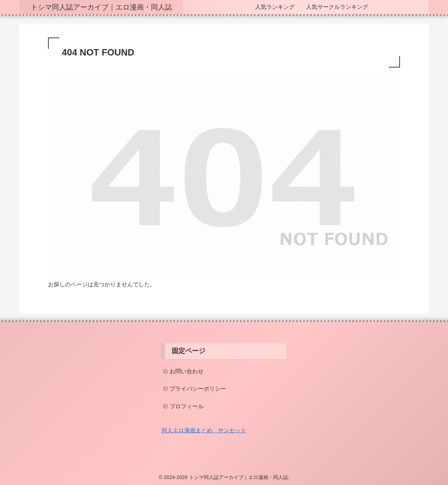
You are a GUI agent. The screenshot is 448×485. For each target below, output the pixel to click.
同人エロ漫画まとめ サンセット (204, 430)
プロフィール (187, 406)
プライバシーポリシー (198, 389)
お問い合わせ (187, 371)
